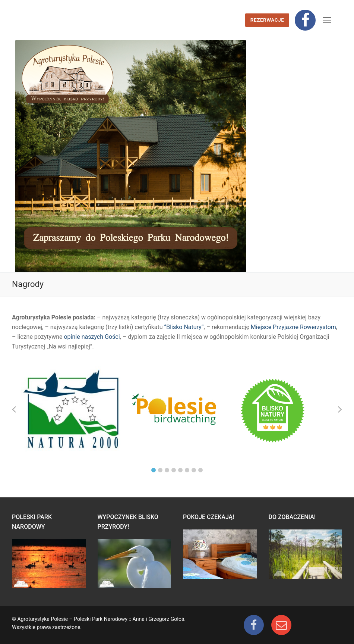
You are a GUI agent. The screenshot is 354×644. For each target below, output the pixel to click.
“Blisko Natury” (184, 327)
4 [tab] (174, 470)
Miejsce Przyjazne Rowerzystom (293, 327)
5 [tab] (180, 470)
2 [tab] (160, 470)
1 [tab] (154, 470)
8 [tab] (200, 470)
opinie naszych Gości (92, 337)
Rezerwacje (267, 20)
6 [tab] (187, 470)
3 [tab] (167, 470)
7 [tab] (194, 470)
